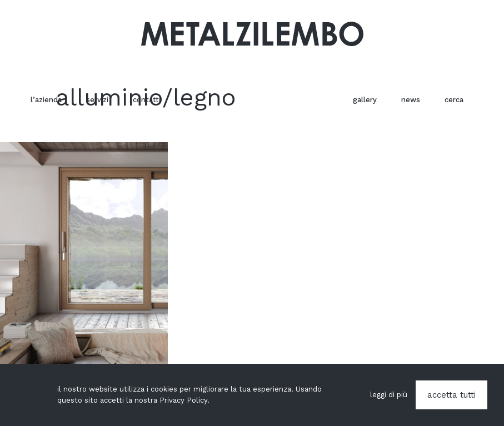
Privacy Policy (183, 400)
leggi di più (389, 395)
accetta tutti (451, 395)
